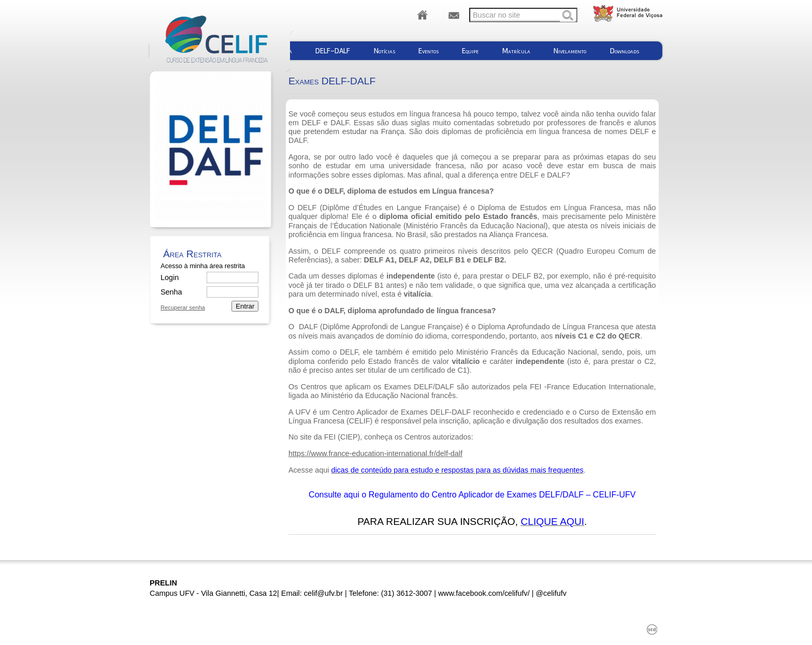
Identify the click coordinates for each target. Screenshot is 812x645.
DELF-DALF (333, 51)
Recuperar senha (183, 308)
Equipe (470, 51)
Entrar (245, 306)
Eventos (429, 51)
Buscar (568, 16)
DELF (311, 123)
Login (170, 277)
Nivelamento (570, 51)
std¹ (652, 629)
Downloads (625, 51)
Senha (171, 292)
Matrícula (516, 51)
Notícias (385, 51)
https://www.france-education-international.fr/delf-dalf (375, 453)
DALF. (340, 123)
